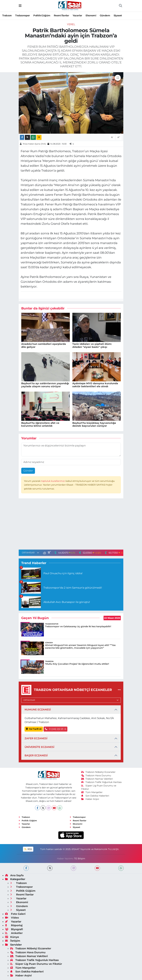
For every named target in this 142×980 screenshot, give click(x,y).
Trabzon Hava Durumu (96, 776)
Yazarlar (77, 15)
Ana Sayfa (14, 875)
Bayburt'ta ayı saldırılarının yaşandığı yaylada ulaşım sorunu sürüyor (45, 385)
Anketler (14, 933)
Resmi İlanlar (61, 15)
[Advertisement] (71, 525)
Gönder (28, 471)
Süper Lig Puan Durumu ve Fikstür (36, 964)
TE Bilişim (80, 859)
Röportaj (14, 925)
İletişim (13, 941)
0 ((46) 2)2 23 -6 (55, 729)
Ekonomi (91, 15)
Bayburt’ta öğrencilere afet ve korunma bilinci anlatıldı (40, 424)
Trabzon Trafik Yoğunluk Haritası (102, 782)
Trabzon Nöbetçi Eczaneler (98, 772)
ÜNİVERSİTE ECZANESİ (39, 747)
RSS (28, 849)
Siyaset (118, 15)
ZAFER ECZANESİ (36, 738)
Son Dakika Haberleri (95, 796)
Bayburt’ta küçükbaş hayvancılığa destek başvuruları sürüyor (94, 424)
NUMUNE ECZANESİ (38, 710)
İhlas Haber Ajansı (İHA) (34, 144)
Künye (12, 937)
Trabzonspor (22, 15)
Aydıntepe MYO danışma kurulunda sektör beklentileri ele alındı (95, 385)
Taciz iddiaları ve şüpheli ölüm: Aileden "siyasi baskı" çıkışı (92, 345)
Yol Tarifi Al (34, 729)
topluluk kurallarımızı (53, 481)
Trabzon (7, 15)
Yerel (71, 24)
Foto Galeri (15, 914)
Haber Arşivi (90, 799)
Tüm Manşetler (92, 792)
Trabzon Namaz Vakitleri (97, 779)
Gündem (105, 15)
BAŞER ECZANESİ (36, 755)
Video (12, 918)
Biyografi (14, 929)
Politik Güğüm (42, 15)
